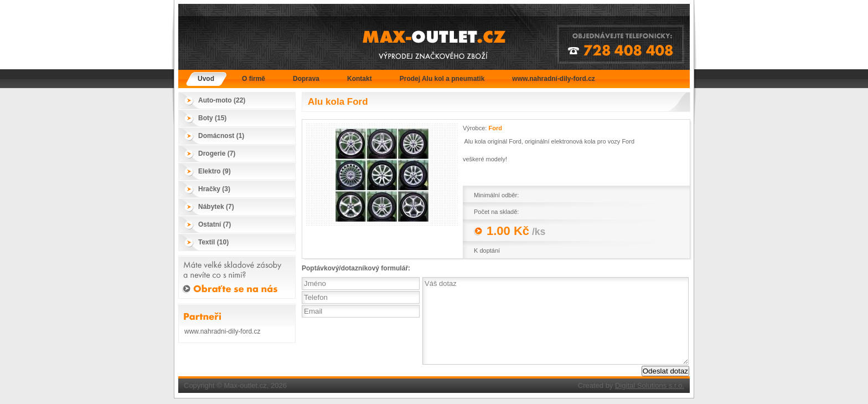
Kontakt (360, 79)
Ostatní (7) (215, 224)
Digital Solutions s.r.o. (650, 385)
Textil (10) (213, 242)
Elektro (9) (215, 171)
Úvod (206, 79)
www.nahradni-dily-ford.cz (222, 331)
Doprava (306, 79)
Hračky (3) (214, 189)
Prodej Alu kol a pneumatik (442, 79)
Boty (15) (212, 118)
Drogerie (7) (217, 154)
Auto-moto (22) (222, 100)
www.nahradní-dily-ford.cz (554, 79)
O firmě (254, 79)
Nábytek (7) (216, 207)
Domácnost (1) (221, 136)
